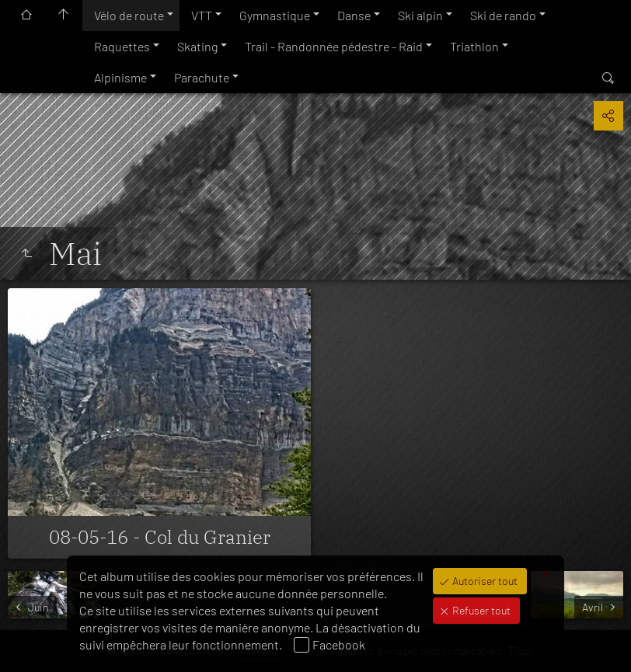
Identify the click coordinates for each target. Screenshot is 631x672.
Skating (197, 46)
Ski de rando (503, 15)
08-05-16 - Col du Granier (160, 537)
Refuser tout (480, 610)
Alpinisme (120, 77)
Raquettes (122, 46)
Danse (354, 15)
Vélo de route (129, 15)
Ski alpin (420, 15)
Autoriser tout (484, 581)
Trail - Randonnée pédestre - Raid (334, 46)
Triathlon (474, 46)
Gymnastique (275, 15)
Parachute (202, 77)
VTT (202, 15)
